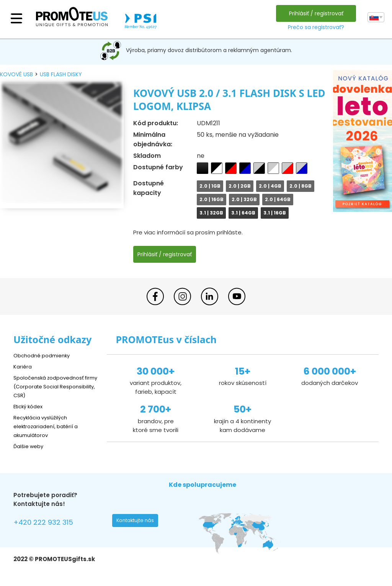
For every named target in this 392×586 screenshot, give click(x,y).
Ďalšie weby (30, 446)
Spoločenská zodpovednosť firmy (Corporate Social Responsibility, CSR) (53, 386)
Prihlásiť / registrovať (314, 13)
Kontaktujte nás (137, 522)
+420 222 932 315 (48, 523)
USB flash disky (61, 74)
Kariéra (23, 366)
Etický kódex (30, 406)
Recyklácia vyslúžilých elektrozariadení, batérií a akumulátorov (50, 426)
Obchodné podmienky (45, 355)
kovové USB (16, 74)
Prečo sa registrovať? (314, 27)
